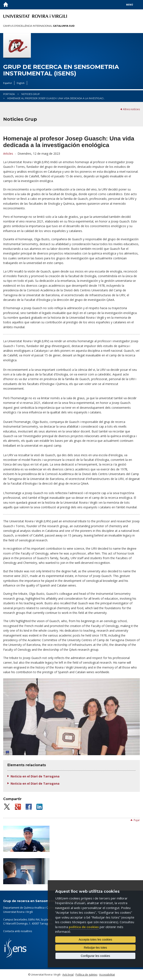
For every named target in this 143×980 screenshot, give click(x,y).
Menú (130, 5)
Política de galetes (86, 975)
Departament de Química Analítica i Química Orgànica (36, 908)
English (21, 83)
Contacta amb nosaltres (18, 931)
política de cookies (84, 927)
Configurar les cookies (96, 956)
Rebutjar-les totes (95, 948)
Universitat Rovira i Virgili (18, 912)
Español (8, 83)
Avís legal (68, 975)
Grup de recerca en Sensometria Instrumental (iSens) (61, 70)
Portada (9, 94)
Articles (8, 154)
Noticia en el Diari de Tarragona (35, 776)
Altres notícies (131, 109)
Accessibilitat (107, 975)
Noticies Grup (31, 94)
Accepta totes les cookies (95, 940)
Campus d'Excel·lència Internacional (39, 26)
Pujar (137, 820)
